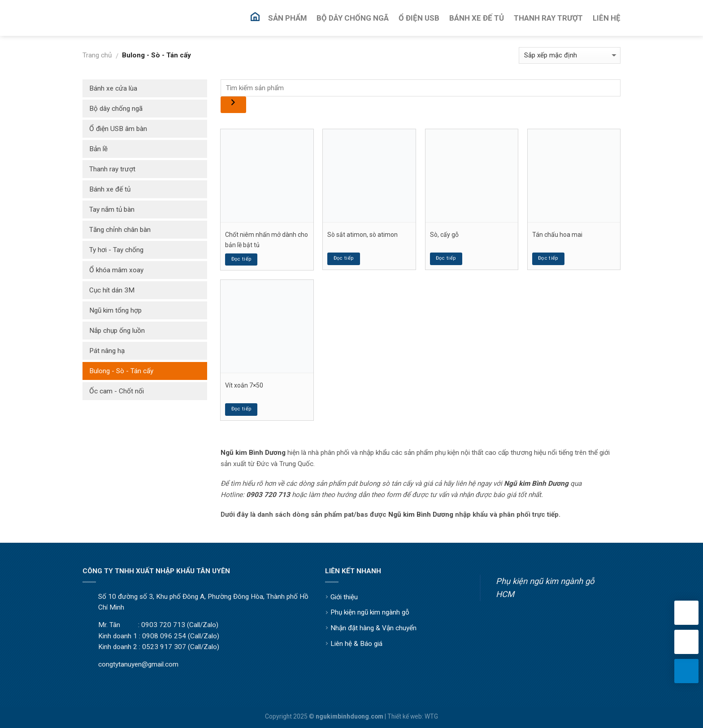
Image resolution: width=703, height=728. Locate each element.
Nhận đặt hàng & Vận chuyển (373, 628)
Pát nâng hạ (107, 351)
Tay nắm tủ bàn (112, 209)
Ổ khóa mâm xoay (116, 270)
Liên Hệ (607, 18)
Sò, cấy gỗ (444, 235)
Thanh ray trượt (112, 169)
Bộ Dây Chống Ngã (353, 18)
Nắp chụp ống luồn (117, 331)
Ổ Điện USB (419, 18)
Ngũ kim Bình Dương (421, 514)
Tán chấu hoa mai (557, 235)
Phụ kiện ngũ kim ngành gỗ (370, 612)
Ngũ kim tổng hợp (115, 310)
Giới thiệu (344, 597)
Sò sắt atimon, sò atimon (362, 235)
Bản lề (98, 149)
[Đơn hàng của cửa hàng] (570, 55)
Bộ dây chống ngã (116, 109)
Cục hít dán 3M (112, 290)
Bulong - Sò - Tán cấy (121, 371)
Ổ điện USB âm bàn (118, 129)
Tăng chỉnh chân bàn (120, 230)
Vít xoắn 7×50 (244, 385)
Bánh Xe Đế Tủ (477, 18)
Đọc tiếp (242, 259)
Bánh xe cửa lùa (113, 88)
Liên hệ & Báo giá (356, 644)
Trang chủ (97, 55)
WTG (431, 716)
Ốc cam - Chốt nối (117, 391)
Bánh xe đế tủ (110, 189)
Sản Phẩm (287, 18)
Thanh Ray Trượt (548, 18)
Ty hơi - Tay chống (116, 250)
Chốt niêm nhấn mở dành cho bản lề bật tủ (267, 240)
